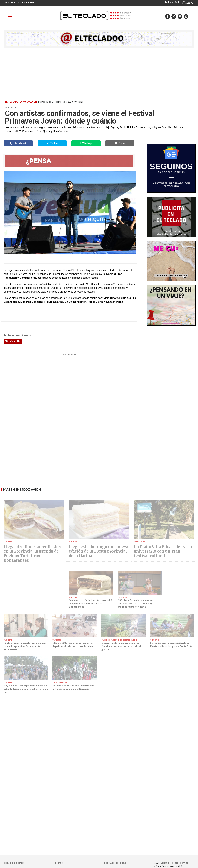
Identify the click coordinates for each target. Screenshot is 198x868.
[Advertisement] (99, 74)
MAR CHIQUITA (13, 341)
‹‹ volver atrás (69, 355)
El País (58, 863)
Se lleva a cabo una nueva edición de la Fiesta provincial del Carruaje (73, 687)
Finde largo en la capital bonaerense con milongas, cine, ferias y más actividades (25, 646)
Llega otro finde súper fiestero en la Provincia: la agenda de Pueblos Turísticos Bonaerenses (33, 554)
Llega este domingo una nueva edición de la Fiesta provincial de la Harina (99, 551)
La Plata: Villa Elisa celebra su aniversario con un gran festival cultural (163, 551)
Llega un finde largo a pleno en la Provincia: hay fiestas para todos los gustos (122, 646)
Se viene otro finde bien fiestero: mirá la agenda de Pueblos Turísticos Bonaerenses (90, 603)
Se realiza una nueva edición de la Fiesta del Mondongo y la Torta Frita (171, 644)
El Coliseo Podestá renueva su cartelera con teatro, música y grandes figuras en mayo (135, 603)
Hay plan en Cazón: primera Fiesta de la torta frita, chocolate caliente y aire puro (26, 689)
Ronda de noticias (114, 863)
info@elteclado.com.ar (174, 863)
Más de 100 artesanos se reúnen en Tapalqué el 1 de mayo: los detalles (73, 644)
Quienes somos (14, 863)
